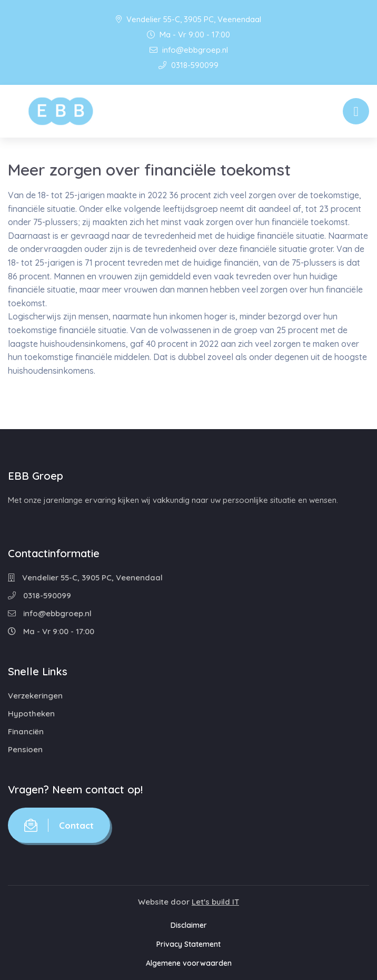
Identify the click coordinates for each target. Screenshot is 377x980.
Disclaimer (189, 925)
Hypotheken (31, 714)
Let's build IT (215, 902)
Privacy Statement (188, 944)
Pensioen (25, 749)
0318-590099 (188, 65)
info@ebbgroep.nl (189, 50)
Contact (59, 825)
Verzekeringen (35, 696)
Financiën (26, 731)
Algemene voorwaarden (189, 963)
